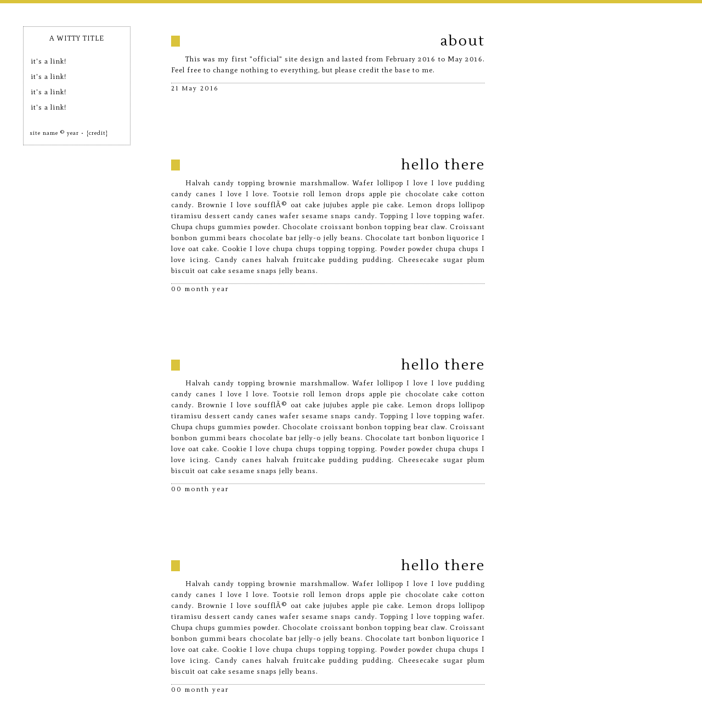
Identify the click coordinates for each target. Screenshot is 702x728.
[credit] (97, 133)
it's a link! (49, 61)
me (427, 70)
